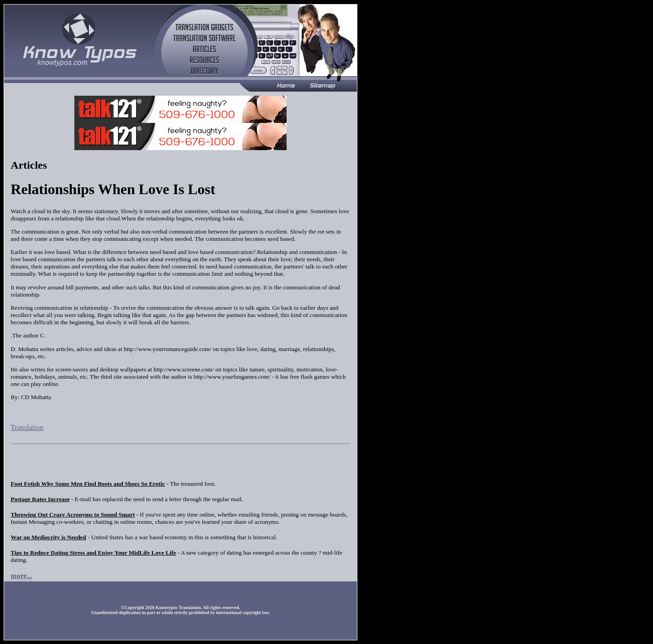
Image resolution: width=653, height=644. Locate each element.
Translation (27, 427)
